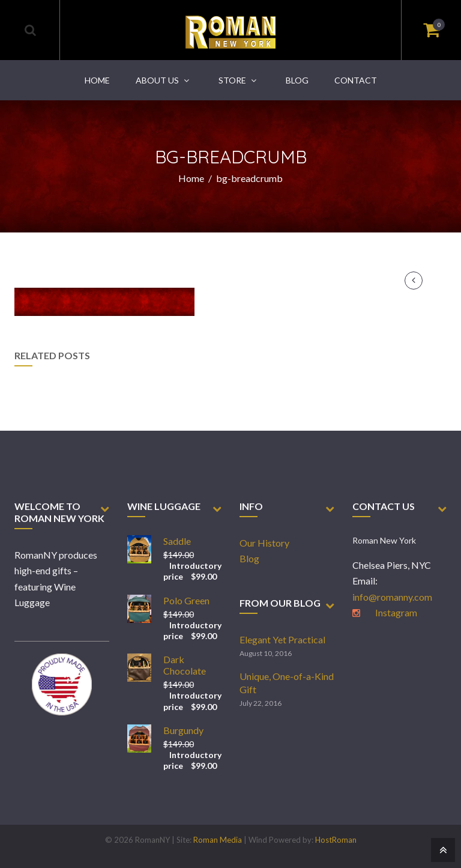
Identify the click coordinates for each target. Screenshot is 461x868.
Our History (264, 543)
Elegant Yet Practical (282, 639)
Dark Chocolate (185, 665)
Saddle (177, 541)
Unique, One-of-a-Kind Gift (287, 683)
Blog (249, 558)
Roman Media (218, 840)
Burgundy (183, 730)
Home (191, 178)
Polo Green (186, 600)
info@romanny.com (392, 597)
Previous (414, 281)
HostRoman (336, 840)
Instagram (396, 612)
